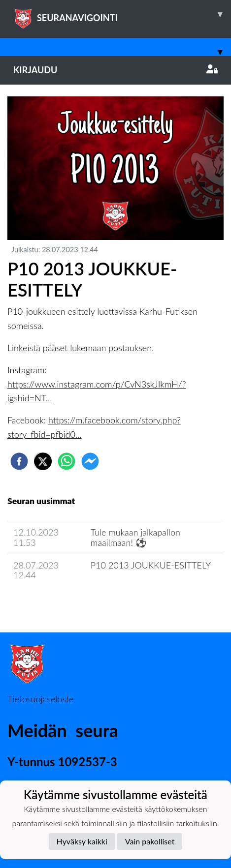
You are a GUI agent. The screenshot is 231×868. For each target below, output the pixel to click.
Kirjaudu (115, 70)
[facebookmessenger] (90, 461)
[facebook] (19, 461)
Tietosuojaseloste (40, 699)
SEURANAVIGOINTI (122, 14)
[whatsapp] (66, 461)
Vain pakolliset (150, 841)
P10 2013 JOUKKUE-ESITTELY (151, 565)
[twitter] (43, 461)
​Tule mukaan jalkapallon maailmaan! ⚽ (135, 537)
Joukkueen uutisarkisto (58, 603)
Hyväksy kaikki (82, 841)
